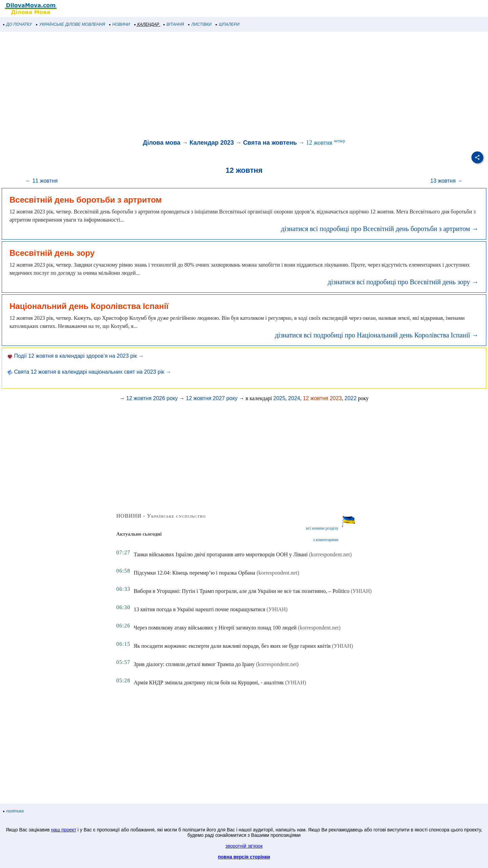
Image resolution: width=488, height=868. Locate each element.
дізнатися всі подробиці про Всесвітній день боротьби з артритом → (380, 229)
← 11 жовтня (42, 181)
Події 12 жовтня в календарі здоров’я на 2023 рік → (75, 356)
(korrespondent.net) (330, 554)
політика (14, 811)
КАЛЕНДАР (147, 24)
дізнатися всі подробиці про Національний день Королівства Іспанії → (377, 335)
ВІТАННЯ (174, 24)
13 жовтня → (446, 181)
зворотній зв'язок (244, 846)
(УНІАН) (361, 591)
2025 (280, 398)
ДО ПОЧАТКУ (18, 24)
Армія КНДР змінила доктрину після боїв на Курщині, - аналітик (209, 683)
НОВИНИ (120, 24)
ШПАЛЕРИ (228, 24)
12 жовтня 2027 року (212, 398)
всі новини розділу (322, 528)
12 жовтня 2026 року (152, 398)
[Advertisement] (203, 86)
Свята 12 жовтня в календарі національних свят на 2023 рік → (89, 372)
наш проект (64, 830)
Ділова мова (162, 143)
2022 (351, 398)
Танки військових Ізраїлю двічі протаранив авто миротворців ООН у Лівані (221, 554)
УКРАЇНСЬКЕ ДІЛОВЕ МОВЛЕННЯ (71, 24)
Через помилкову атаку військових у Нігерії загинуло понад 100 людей (215, 628)
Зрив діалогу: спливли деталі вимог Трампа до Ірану (194, 664)
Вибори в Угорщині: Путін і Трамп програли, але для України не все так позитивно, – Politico (242, 591)
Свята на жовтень (270, 143)
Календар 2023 (212, 143)
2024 (294, 398)
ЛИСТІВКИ (200, 24)
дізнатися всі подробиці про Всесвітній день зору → (403, 282)
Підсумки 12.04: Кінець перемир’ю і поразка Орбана (195, 573)
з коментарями (326, 540)
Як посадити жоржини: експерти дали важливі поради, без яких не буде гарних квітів (232, 646)
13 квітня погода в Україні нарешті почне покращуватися (200, 609)
